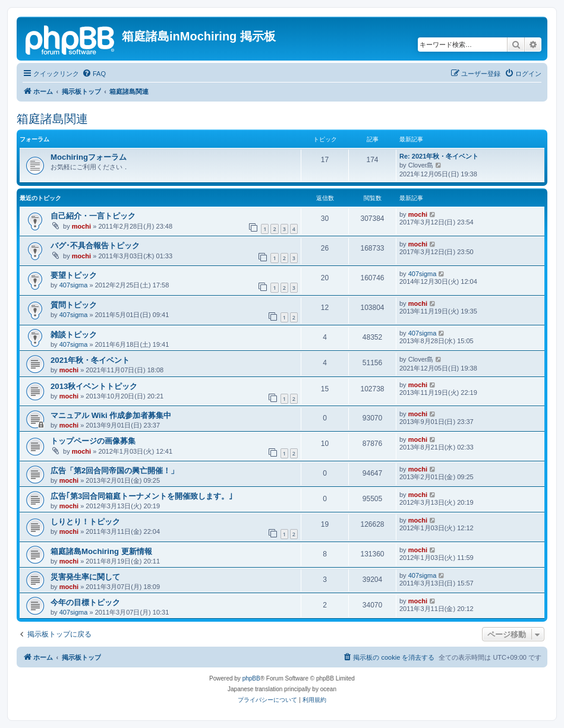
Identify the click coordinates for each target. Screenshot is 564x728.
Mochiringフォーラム (89, 157)
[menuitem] (94, 74)
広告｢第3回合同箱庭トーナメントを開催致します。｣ (142, 496)
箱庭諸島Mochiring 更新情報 (101, 551)
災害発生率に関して (85, 577)
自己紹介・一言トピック (93, 216)
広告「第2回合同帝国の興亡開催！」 (114, 471)
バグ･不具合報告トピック (95, 246)
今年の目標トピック (85, 602)
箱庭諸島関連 (52, 119)
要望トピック (74, 275)
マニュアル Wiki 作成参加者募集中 (111, 415)
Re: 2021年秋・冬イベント (439, 156)
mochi (81, 226)
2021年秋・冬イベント (90, 360)
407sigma (74, 285)
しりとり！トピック (85, 522)
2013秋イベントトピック (94, 386)
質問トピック (74, 305)
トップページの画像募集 (93, 441)
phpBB (251, 678)
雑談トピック (74, 335)
